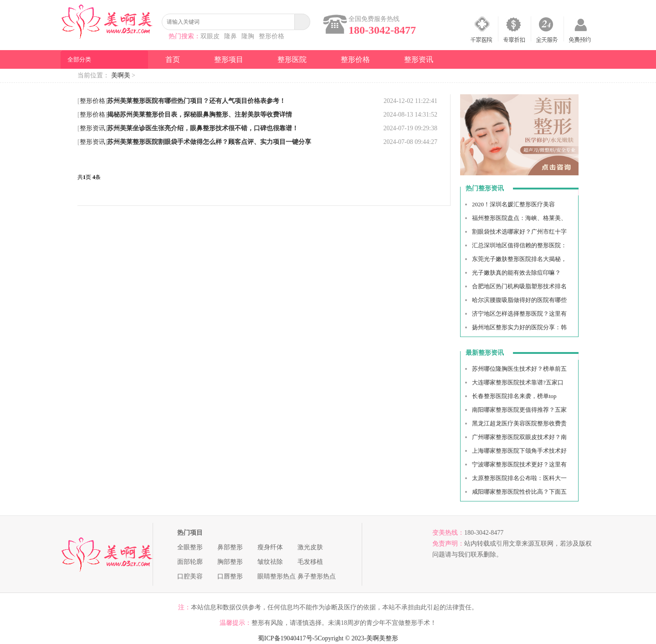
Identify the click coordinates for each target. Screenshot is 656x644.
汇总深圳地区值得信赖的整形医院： (519, 245)
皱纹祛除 (270, 562)
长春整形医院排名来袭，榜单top (514, 396)
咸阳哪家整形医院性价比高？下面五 (519, 492)
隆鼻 (231, 36)
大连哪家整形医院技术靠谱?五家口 (518, 382)
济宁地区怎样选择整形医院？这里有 (519, 314)
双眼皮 (210, 36)
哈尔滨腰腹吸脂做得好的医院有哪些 (519, 300)
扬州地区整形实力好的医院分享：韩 (519, 327)
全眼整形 (190, 547)
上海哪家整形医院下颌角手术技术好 (519, 451)
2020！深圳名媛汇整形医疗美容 (513, 204)
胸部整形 (230, 562)
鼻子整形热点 (317, 576)
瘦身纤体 (270, 547)
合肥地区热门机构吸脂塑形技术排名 (519, 286)
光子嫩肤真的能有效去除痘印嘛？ (516, 273)
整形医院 (292, 59)
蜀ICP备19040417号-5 (288, 638)
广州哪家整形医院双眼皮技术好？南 (519, 437)
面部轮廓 (190, 562)
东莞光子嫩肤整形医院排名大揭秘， (519, 259)
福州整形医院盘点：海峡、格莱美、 (519, 218)
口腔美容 (190, 576)
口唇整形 (230, 576)
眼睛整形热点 (277, 576)
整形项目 (229, 59)
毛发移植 (310, 562)
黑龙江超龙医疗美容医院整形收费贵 (519, 423)
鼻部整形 (230, 547)
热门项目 (190, 533)
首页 (173, 59)
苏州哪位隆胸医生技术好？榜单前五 (519, 369)
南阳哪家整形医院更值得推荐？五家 (519, 410)
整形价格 (272, 36)
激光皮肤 (310, 547)
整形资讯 (419, 59)
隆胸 (248, 36)
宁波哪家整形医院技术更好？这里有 (519, 464)
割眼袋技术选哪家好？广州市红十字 (519, 232)
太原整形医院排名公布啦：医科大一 (519, 478)
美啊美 (121, 75)
